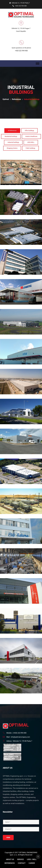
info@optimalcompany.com (20, 737)
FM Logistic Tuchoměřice (21, 278)
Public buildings (30, 148)
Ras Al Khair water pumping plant (21, 547)
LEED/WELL (31, 142)
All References (12, 131)
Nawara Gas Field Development (21, 487)
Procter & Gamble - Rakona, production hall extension (21, 517)
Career (32, 863)
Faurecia (21, 218)
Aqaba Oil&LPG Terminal (21, 158)
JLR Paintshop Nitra (21, 368)
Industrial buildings (13, 142)
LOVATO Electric (21, 427)
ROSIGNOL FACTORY (21, 577)
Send (8, 837)
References (16, 99)
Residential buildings (11, 136)
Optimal (6, 99)
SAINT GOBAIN (21, 607)
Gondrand (21, 308)
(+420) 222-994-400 (20, 733)
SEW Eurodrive (21, 637)
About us (10, 859)
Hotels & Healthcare (31, 136)
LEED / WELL (32, 859)
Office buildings (30, 131)
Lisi (21, 397)
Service (20, 859)
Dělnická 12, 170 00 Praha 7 (22, 741)
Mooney (21, 457)
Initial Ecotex (21, 338)
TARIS (21, 667)
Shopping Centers (12, 148)
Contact (22, 863)
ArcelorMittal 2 (21, 188)
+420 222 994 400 (21, 51)
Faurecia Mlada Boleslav (21, 248)
